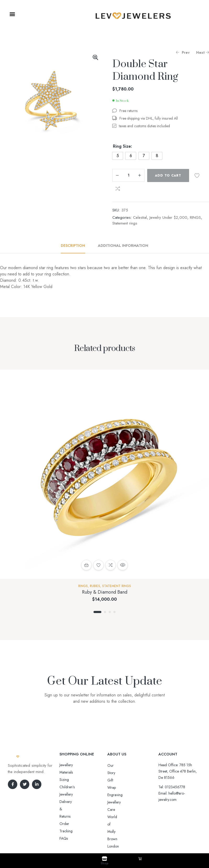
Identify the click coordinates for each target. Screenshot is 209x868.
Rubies (95, 586)
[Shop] (104, 859)
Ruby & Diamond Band (105, 592)
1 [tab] (97, 612)
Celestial (140, 217)
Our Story (115, 765)
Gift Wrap (115, 773)
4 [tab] (114, 612)
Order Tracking (71, 787)
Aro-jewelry (102, 837)
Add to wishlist (197, 175)
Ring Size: (122, 146)
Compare (118, 189)
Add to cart (168, 175)
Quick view (123, 565)
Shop (104, 863)
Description (73, 246)
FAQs (64, 794)
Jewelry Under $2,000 (168, 217)
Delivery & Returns (73, 780)
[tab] (76, 246)
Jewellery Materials (73, 765)
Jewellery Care (118, 787)
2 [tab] (105, 612)
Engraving (115, 780)
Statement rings (125, 223)
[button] (12, 14)
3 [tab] (110, 612)
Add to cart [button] (86, 565)
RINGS (195, 217)
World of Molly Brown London (131, 795)
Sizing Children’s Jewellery (79, 772)
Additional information (123, 246)
